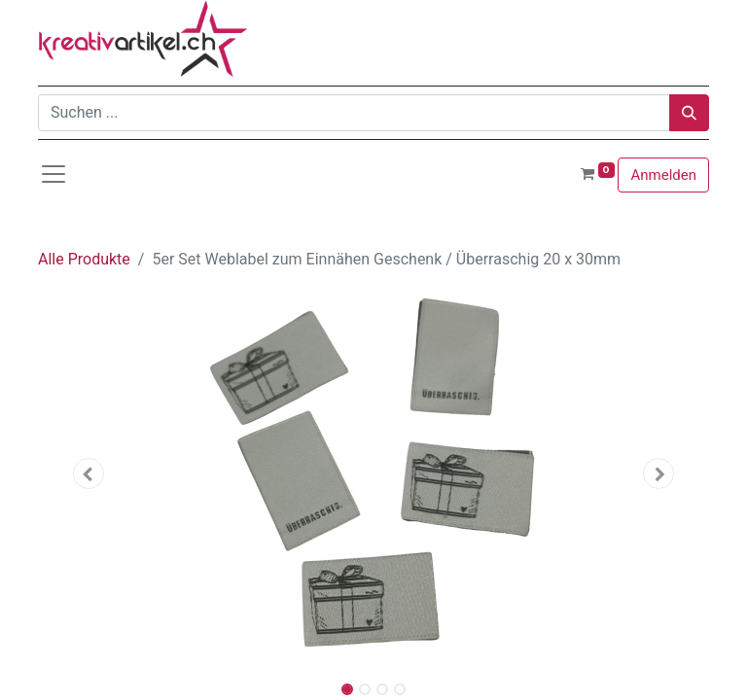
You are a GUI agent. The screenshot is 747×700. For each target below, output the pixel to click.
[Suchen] (689, 113)
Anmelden (663, 175)
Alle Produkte (84, 259)
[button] (89, 473)
